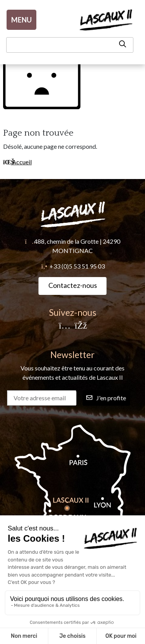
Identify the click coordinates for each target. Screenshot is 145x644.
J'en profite (106, 398)
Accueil (17, 162)
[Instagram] (65, 326)
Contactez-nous (73, 285)
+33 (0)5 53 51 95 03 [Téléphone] (77, 266)
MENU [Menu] (21, 20)
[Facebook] (80, 326)
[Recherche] (70, 45)
